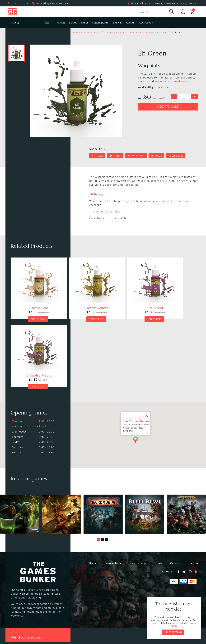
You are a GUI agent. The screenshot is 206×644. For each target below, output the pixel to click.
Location (146, 23)
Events (118, 23)
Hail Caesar (64, 595)
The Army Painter (114, 32)
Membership (101, 23)
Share (97, 156)
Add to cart (168, 107)
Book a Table (79, 23)
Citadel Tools (165, 591)
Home (61, 23)
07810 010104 (20, 3)
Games (131, 23)
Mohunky (129, 630)
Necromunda (111, 580)
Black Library (165, 580)
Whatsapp (136, 156)
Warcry (108, 584)
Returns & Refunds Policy (65, 621)
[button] (98, 467)
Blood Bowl (17, 584)
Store (87, 32)
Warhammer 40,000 (23, 580)
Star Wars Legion (114, 599)
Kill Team (62, 580)
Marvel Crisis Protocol (71, 599)
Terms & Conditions (127, 621)
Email (157, 156)
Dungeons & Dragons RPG (26, 599)
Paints (97, 32)
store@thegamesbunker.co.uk (53, 3)
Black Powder (112, 595)
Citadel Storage (166, 595)
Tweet (115, 156)
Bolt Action (17, 595)
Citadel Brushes (166, 588)
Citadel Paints (165, 584)
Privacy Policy (98, 621)
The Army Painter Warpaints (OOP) (148, 32)
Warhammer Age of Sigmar (74, 584)
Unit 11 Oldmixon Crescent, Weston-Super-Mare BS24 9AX (165, 3)
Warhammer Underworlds (26, 588)
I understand (173, 632)
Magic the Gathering (116, 588)
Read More (180, 81)
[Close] (147, 343)
